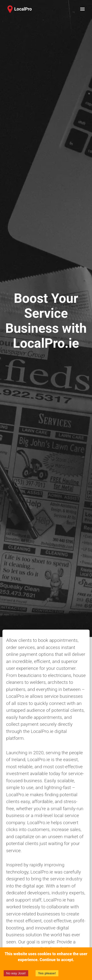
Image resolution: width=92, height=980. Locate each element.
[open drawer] (82, 9)
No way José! (16, 973)
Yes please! (47, 973)
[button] (19, 9)
